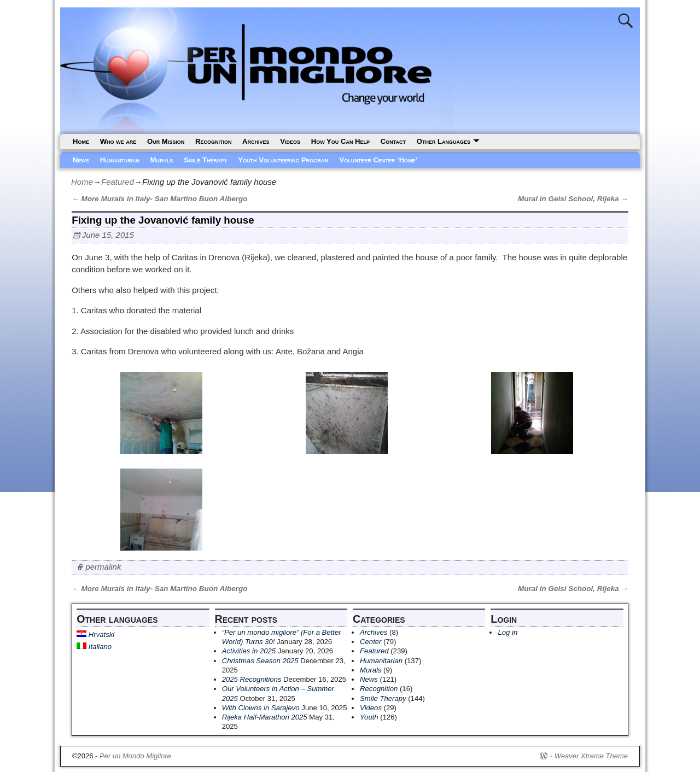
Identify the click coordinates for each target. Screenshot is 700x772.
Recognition (213, 141)
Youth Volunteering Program (283, 160)
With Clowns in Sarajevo (261, 708)
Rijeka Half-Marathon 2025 (265, 717)
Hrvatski (95, 634)
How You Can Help (340, 141)
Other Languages (444, 141)
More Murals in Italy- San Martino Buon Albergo (159, 199)
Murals (162, 160)
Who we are (118, 141)
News (81, 160)
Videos (290, 141)
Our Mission (166, 141)
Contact (393, 141)
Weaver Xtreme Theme (591, 756)
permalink (103, 567)
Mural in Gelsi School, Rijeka (573, 199)
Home (81, 141)
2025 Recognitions (252, 679)
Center (371, 642)
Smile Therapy (205, 160)
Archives (256, 141)
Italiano (94, 647)
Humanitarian (120, 160)
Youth (369, 717)
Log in (507, 632)
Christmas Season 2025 (260, 661)
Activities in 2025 (249, 651)
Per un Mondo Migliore (135, 756)
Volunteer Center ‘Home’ (379, 160)
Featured (118, 182)
